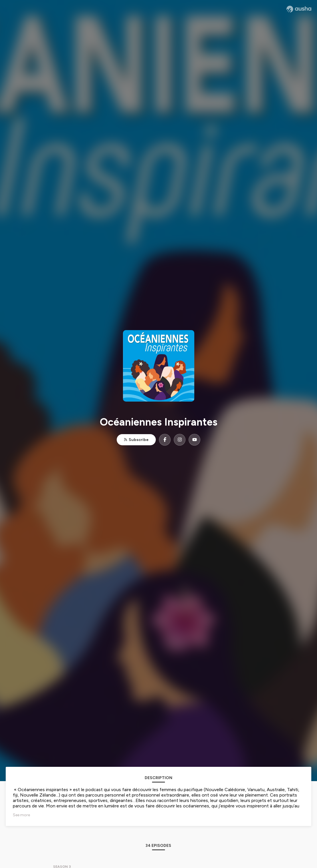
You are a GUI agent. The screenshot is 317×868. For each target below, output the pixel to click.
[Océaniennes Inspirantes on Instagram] (180, 440)
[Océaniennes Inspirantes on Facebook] (165, 440)
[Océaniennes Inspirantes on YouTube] (194, 440)
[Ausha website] (299, 9)
